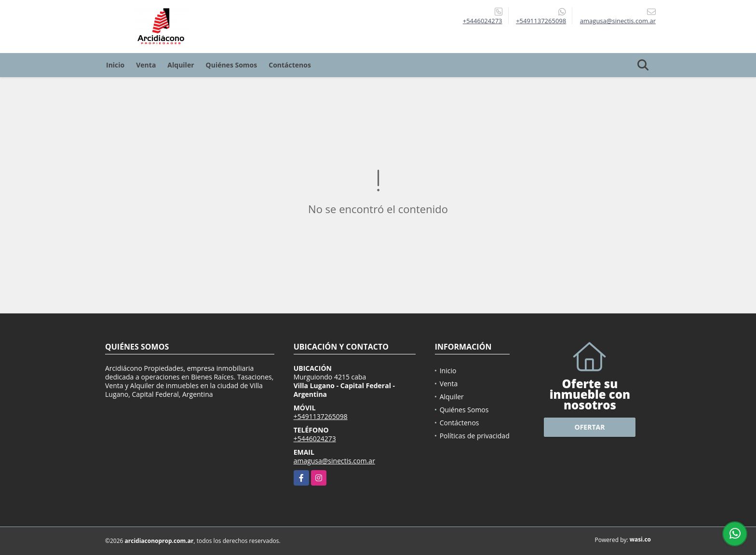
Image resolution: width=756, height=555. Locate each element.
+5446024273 (483, 21)
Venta (146, 65)
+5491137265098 (541, 21)
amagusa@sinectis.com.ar (334, 461)
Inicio (115, 65)
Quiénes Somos (232, 65)
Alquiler (181, 65)
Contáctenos (290, 65)
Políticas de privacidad (475, 436)
